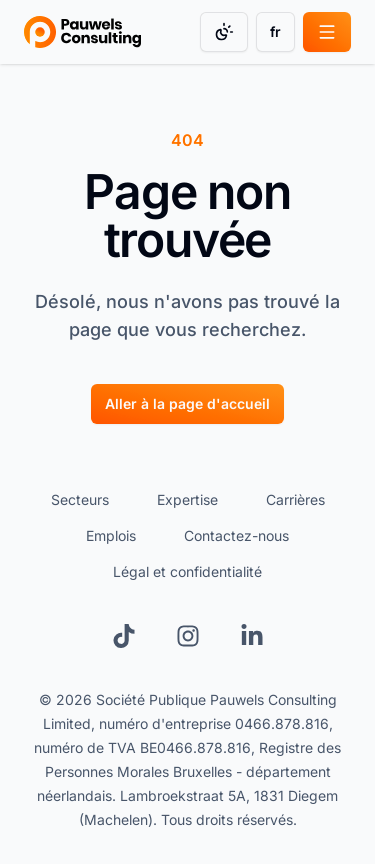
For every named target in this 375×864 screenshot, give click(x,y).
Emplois (111, 535)
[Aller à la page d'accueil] (187, 403)
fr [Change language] (275, 31)
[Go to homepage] (82, 32)
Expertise (187, 499)
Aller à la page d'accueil (187, 403)
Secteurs (80, 499)
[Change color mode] (224, 32)
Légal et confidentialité (187, 571)
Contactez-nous (236, 535)
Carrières (295, 499)
